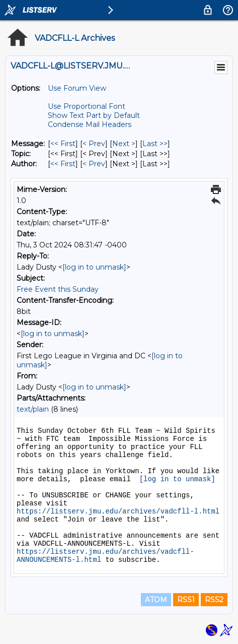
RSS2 (214, 600)
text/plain (33, 409)
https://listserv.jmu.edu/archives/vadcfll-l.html (118, 511)
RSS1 (186, 600)
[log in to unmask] (94, 267)
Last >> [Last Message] (155, 144)
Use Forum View (77, 88)
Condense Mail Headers (90, 124)
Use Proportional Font (87, 106)
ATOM (156, 600)
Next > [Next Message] (124, 144)
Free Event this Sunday (58, 289)
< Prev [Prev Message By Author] (94, 164)
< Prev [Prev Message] (94, 144)
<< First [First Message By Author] (63, 164)
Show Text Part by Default (94, 115)
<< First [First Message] (63, 144)
